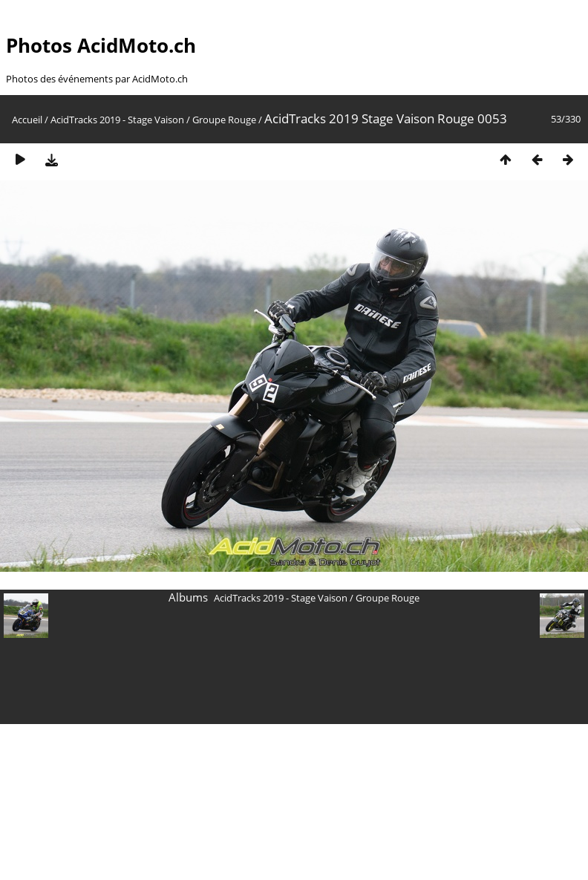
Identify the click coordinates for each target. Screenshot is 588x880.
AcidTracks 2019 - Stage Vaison (117, 120)
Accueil (27, 120)
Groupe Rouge (224, 120)
